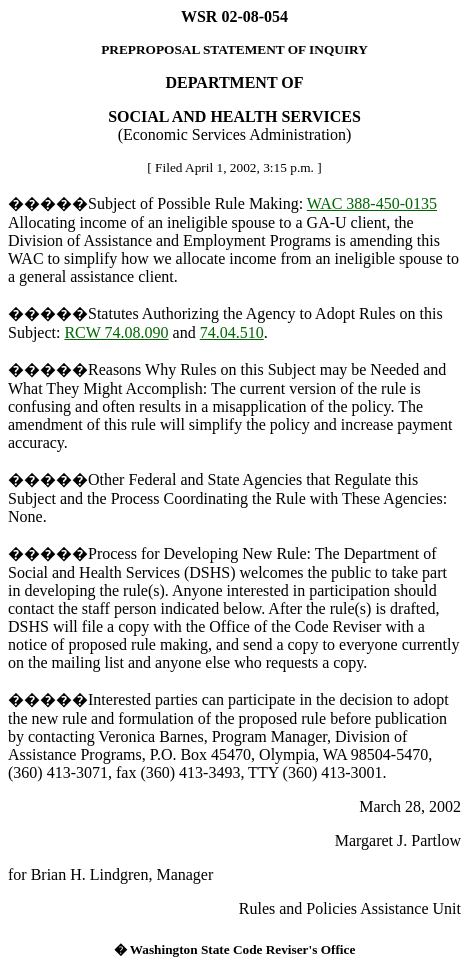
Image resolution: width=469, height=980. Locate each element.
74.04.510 (232, 332)
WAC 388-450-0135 (372, 203)
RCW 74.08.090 (116, 332)
